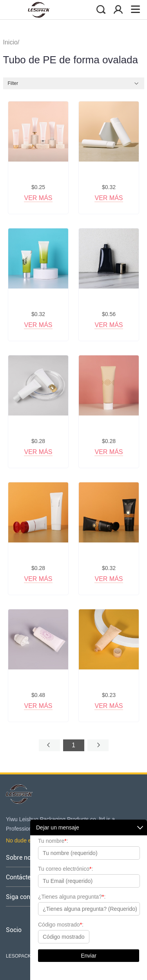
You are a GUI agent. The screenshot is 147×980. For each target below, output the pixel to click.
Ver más (38, 198)
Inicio (10, 42)
